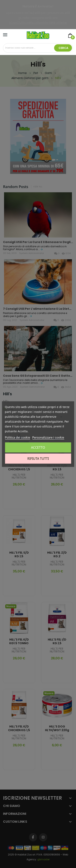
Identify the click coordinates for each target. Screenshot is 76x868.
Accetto (38, 447)
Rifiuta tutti (38, 459)
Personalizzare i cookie (48, 437)
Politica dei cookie (17, 437)
